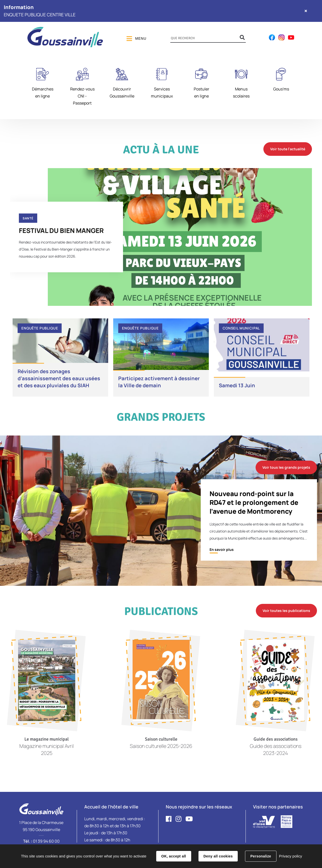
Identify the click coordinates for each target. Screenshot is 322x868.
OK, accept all (174, 856)
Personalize (261, 856)
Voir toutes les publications (286, 611)
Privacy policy (291, 856)
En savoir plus (222, 549)
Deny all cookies (218, 856)
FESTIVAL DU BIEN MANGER (61, 230)
